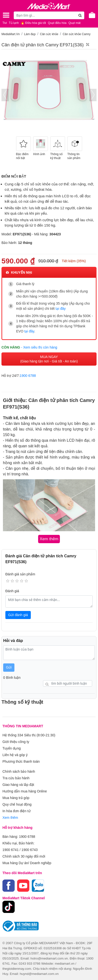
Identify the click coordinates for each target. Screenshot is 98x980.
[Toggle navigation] (6, 15)
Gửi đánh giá (18, 615)
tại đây (60, 309)
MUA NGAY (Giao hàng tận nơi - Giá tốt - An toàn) (49, 359)
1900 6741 (11, 850)
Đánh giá (12, 591)
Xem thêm (10, 818)
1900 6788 (28, 376)
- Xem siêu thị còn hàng (39, 347)
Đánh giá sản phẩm (20, 574)
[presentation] (5, 95)
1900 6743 (30, 850)
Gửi (9, 667)
